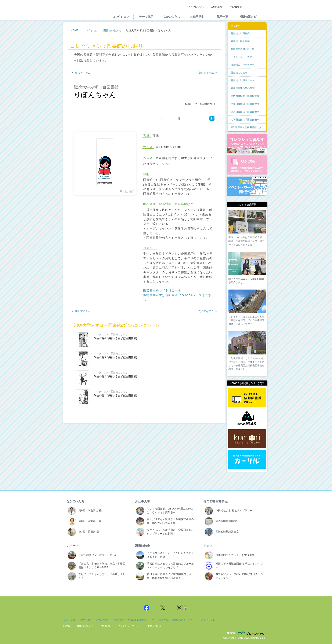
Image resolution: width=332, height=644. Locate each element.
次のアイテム (208, 73)
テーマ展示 (146, 17)
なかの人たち (172, 17)
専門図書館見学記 (216, 501)
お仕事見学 (197, 17)
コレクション (121, 17)
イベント (193, 620)
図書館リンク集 (247, 165)
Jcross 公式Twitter (163, 608)
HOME (75, 30)
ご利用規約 (216, 7)
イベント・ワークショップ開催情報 (247, 186)
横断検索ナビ (248, 17)
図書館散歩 (142, 546)
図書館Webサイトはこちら (162, 290)
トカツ (208, 546)
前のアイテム (81, 73)
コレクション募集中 (247, 144)
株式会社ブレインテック (252, 633)
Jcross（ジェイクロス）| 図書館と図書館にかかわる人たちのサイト (84, 11)
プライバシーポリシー (130, 626)
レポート (73, 546)
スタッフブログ (209, 620)
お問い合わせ (235, 7)
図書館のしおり (112, 30)
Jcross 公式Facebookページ (147, 608)
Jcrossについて (196, 7)
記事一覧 (222, 17)
